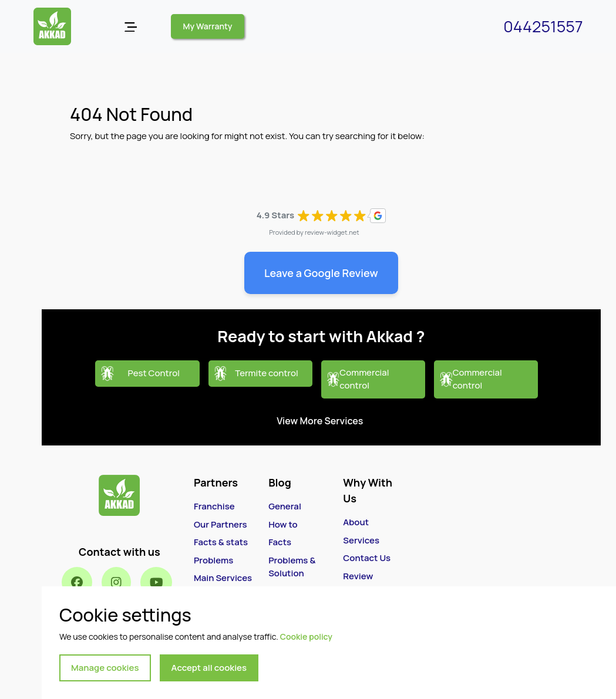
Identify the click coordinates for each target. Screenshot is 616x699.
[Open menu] (131, 27)
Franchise (214, 506)
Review (358, 576)
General (285, 506)
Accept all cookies (209, 668)
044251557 (543, 26)
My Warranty (208, 26)
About (356, 522)
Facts (280, 542)
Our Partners (221, 524)
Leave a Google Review (321, 273)
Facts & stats (221, 542)
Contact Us (367, 558)
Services (361, 540)
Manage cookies (105, 668)
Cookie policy (306, 636)
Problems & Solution (292, 567)
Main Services (223, 578)
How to (283, 524)
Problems (213, 560)
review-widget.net (332, 232)
